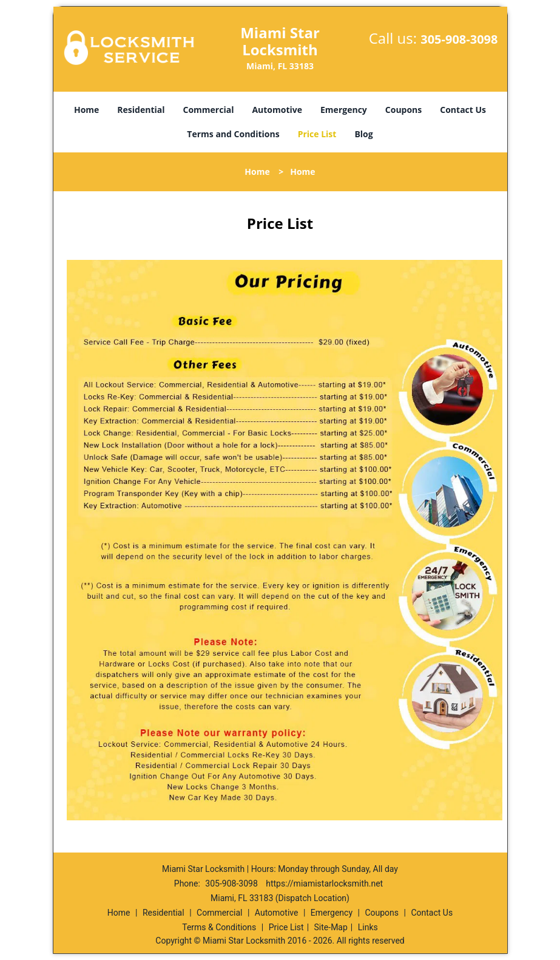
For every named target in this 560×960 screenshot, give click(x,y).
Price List (317, 134)
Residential (141, 110)
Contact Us (463, 110)
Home (86, 110)
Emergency (344, 110)
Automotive (277, 110)
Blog (363, 134)
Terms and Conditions (233, 134)
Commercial (209, 110)
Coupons (403, 110)
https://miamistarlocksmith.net (324, 883)
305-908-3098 (459, 39)
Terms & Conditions (219, 927)
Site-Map (331, 927)
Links (368, 927)
